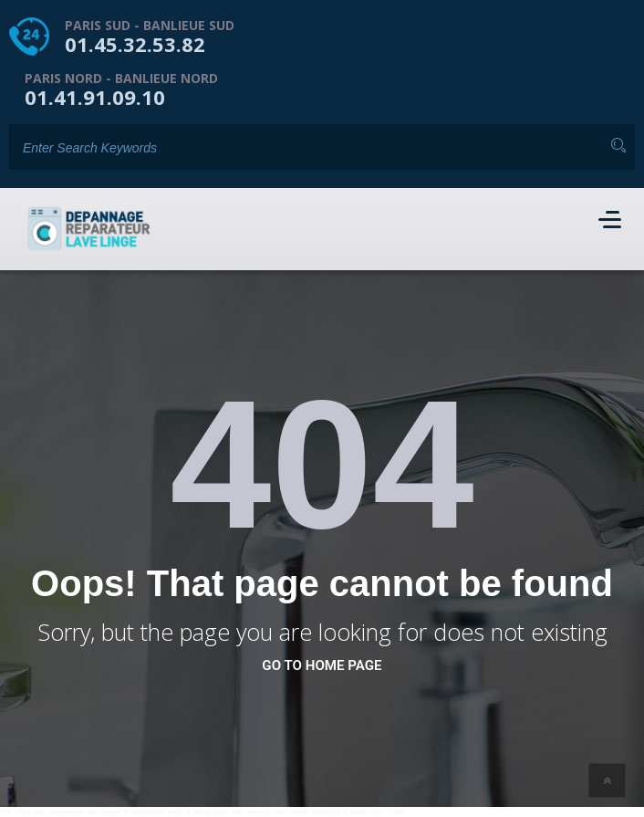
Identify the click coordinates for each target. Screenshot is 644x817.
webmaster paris (157, 812)
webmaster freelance (307, 812)
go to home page (322, 665)
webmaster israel (378, 812)
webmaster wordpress (86, 812)
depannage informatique (232, 812)
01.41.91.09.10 (95, 97)
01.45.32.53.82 (135, 44)
